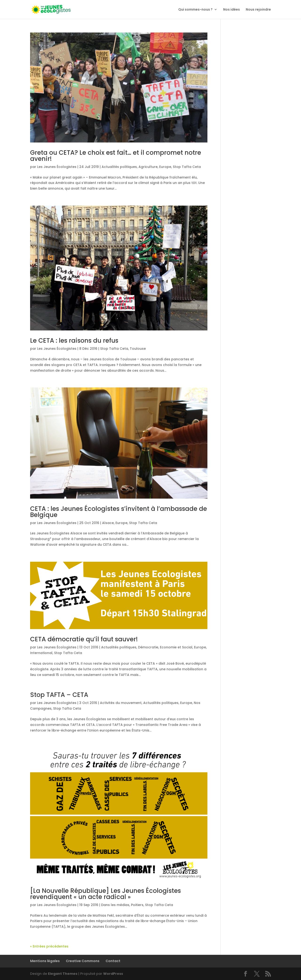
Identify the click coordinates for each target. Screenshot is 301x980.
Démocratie (148, 647)
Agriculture (148, 167)
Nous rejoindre (258, 10)
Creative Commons (83, 961)
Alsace (108, 523)
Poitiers (137, 905)
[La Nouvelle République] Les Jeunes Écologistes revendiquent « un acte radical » (105, 894)
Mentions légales (45, 961)
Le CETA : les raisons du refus (74, 341)
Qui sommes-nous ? (195, 10)
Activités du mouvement (121, 703)
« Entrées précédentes (49, 946)
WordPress (113, 974)
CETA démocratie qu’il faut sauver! (84, 639)
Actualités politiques (119, 167)
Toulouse (138, 349)
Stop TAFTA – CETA (59, 695)
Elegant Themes (63, 974)
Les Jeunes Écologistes (57, 167)
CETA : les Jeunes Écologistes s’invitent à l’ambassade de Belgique (119, 512)
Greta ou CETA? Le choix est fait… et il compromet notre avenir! (116, 156)
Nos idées (232, 10)
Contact (113, 961)
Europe (165, 167)
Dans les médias (115, 905)
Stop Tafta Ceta (187, 167)
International (41, 653)
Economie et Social (176, 647)
